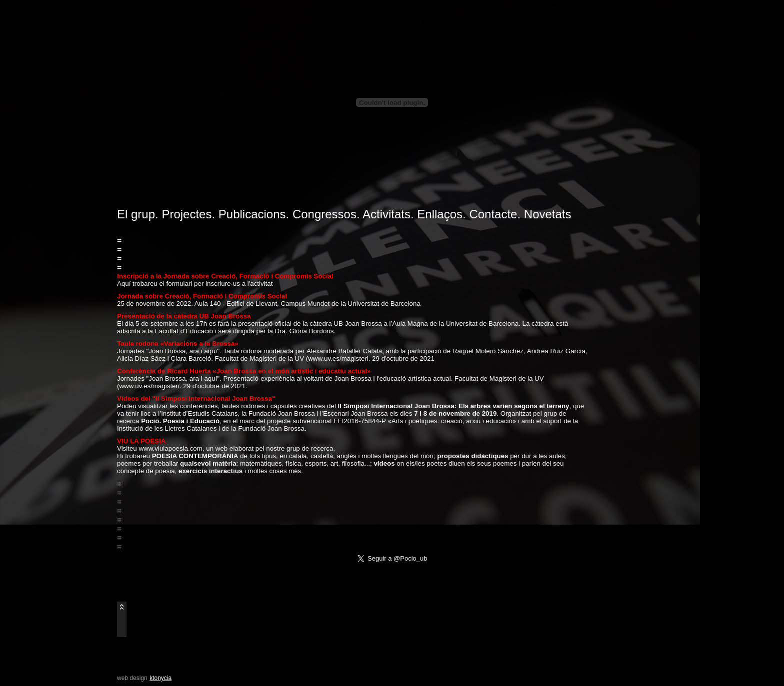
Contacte (493, 214)
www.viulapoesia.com (170, 448)
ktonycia (160, 678)
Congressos (324, 214)
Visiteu (128, 448)
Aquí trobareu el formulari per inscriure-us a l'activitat (195, 284)
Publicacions (252, 214)
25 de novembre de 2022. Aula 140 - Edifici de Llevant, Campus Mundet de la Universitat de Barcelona (269, 304)
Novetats (548, 214)
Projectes (186, 214)
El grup (136, 214)
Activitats (386, 214)
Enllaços (440, 214)
